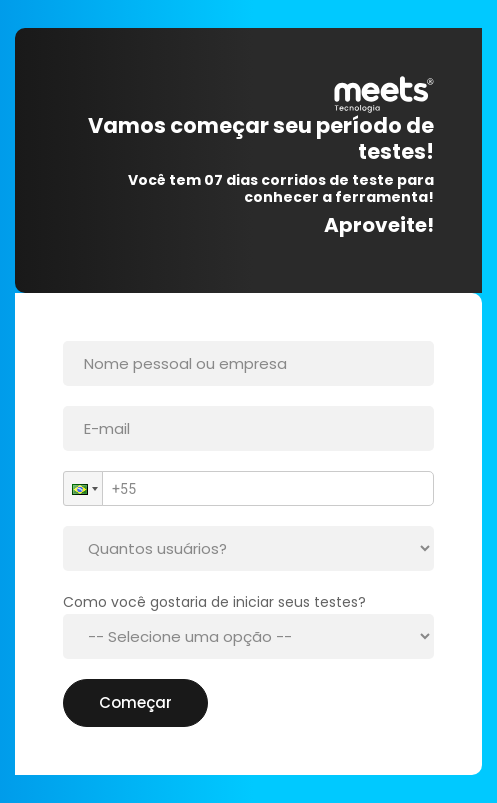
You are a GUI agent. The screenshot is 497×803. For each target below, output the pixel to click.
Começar (135, 702)
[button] (83, 488)
